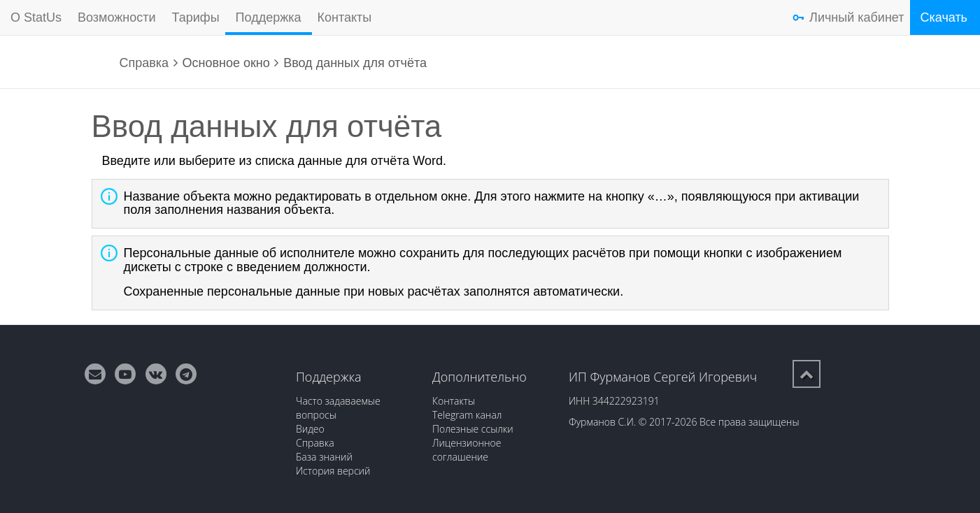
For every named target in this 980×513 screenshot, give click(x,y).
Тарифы (196, 17)
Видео (310, 429)
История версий (333, 471)
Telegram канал (467, 415)
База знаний (324, 457)
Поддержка (269, 17)
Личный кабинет (857, 17)
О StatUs (36, 17)
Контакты (345, 17)
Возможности (117, 17)
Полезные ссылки (473, 429)
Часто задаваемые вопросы (338, 408)
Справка (144, 63)
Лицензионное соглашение (467, 450)
